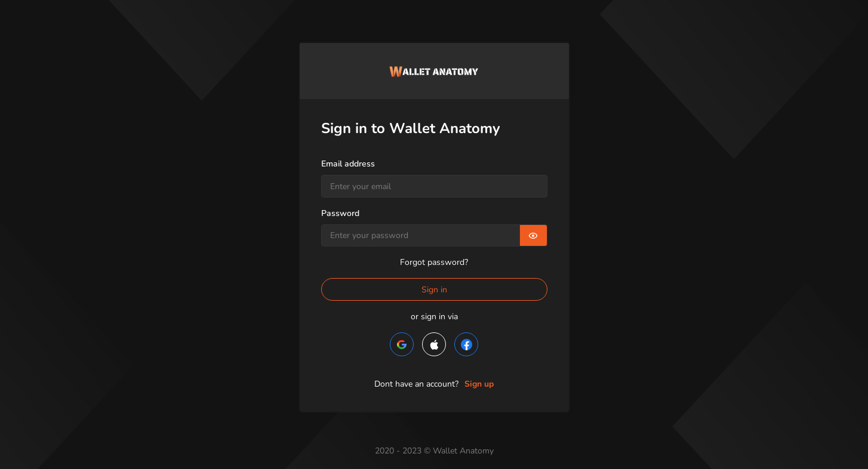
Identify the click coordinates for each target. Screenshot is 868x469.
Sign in (434, 290)
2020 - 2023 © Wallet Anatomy (434, 451)
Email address (348, 164)
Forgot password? (434, 262)
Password (340, 213)
